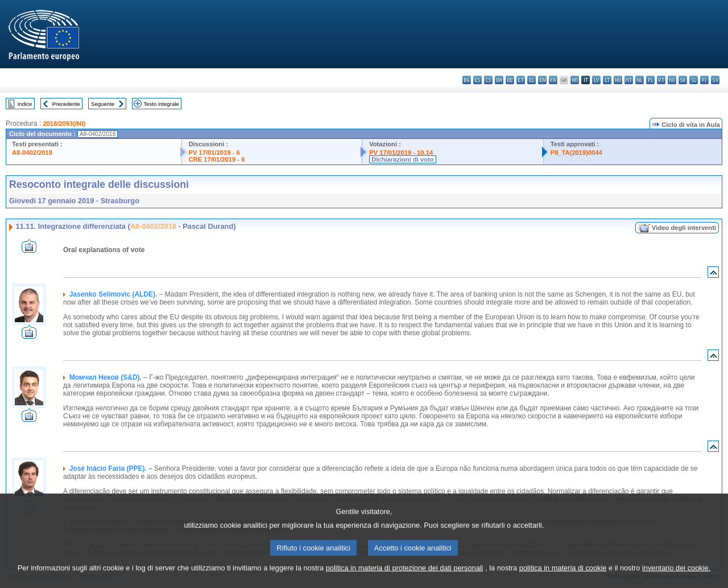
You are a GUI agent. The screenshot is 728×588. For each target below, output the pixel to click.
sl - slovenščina (694, 80)
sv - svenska (715, 80)
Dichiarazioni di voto (402, 159)
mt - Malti (629, 80)
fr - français (553, 80)
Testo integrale (161, 104)
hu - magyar (618, 80)
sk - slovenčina (683, 80)
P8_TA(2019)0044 (576, 153)
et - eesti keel (521, 80)
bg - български (467, 80)
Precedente (66, 104)
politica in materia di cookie (563, 581)
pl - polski (650, 80)
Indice (25, 104)
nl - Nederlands (640, 80)
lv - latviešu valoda (596, 80)
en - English (542, 80)
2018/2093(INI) (64, 124)
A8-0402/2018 (32, 153)
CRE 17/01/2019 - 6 (217, 159)
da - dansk (499, 80)
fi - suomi (704, 80)
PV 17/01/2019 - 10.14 (401, 153)
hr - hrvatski (575, 80)
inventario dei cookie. (676, 581)
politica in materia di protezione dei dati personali (405, 581)
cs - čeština (488, 80)
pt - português (661, 80)
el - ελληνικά (531, 80)
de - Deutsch (510, 80)
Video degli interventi (684, 228)
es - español (477, 80)
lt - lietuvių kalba (607, 80)
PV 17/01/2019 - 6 (214, 153)
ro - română (672, 80)
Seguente (103, 104)
